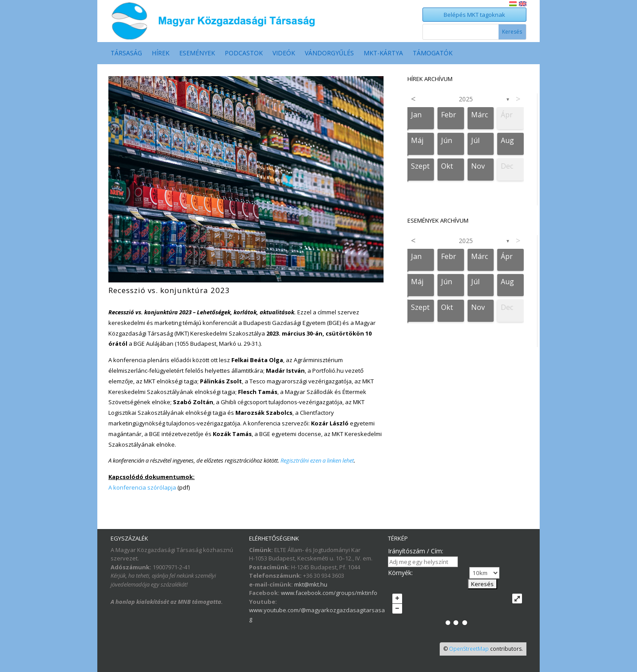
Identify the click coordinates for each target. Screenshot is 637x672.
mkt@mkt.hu (311, 584)
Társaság (126, 54)
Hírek (161, 54)
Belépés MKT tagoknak (474, 15)
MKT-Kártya (383, 54)
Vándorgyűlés (329, 54)
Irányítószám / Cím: (416, 551)
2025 (466, 99)
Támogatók (433, 54)
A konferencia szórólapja (142, 487)
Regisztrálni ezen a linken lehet (317, 460)
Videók (284, 54)
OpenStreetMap (469, 649)
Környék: (400, 573)
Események (197, 54)
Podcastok (244, 54)
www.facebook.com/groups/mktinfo (329, 593)
